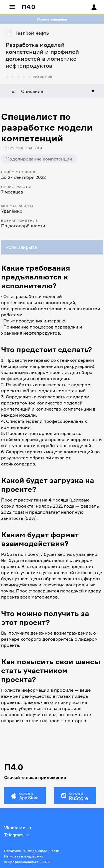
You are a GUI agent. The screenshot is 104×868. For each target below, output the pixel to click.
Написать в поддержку (24, 856)
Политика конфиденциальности (32, 851)
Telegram (17, 835)
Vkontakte (18, 828)
